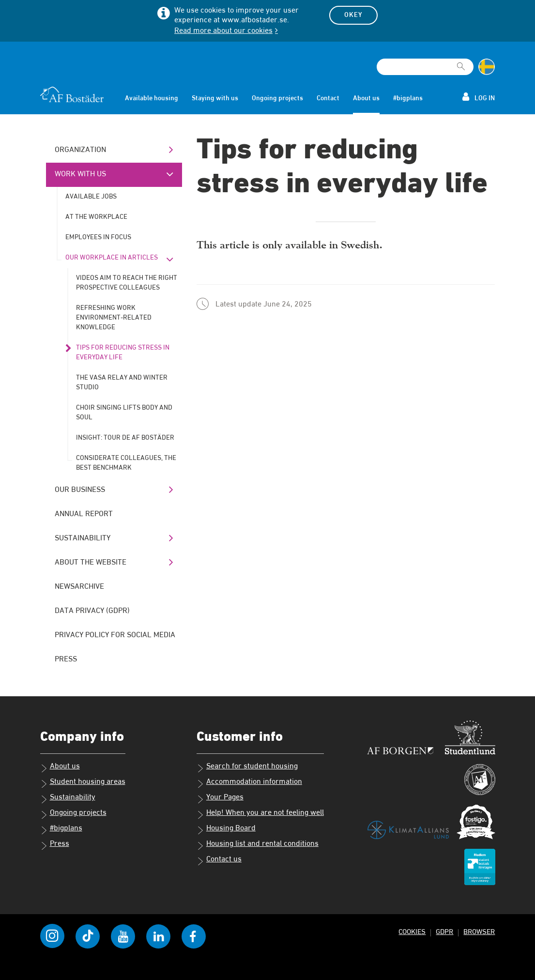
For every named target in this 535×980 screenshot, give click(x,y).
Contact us (219, 860)
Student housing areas (83, 783)
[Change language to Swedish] (487, 67)
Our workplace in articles (112, 258)
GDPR (444, 932)
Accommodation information (249, 783)
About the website (91, 563)
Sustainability (83, 538)
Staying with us (215, 98)
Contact (328, 98)
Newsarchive (79, 587)
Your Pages (220, 798)
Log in (479, 97)
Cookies (412, 932)
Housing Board (226, 829)
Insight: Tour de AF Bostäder (125, 438)
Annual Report (84, 514)
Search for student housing (247, 767)
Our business (80, 490)
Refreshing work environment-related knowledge (114, 318)
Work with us (80, 174)
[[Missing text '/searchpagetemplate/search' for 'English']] (461, 62)
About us (366, 98)
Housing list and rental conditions (258, 845)
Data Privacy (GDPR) (92, 611)
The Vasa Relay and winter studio (122, 383)
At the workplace (96, 217)
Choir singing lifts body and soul (124, 413)
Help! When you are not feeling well (260, 814)
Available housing (152, 98)
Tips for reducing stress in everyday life (123, 352)
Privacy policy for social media (115, 635)
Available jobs (91, 197)
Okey (353, 15)
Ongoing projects (277, 98)
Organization (80, 150)
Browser (479, 932)
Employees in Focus (98, 237)
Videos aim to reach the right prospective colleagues (127, 283)
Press (66, 659)
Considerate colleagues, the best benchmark (126, 463)
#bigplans (408, 98)
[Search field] (425, 67)
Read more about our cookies (223, 31)
